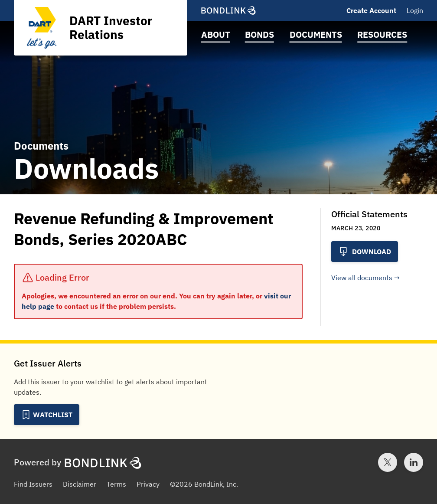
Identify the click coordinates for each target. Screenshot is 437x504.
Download (365, 252)
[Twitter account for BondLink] (388, 462)
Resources (382, 34)
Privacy (148, 484)
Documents (316, 34)
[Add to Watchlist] (47, 415)
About (216, 34)
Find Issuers (33, 484)
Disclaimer (80, 484)
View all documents (362, 278)
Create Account (371, 10)
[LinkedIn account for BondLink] (414, 462)
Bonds (259, 34)
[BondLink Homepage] (228, 10)
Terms (116, 484)
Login (415, 10)
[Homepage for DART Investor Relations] (101, 28)
